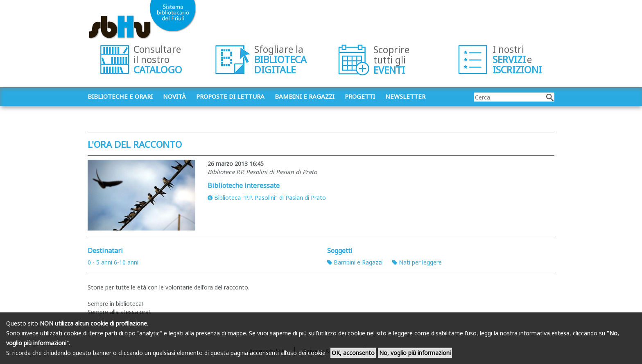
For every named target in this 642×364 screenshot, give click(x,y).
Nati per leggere (417, 262)
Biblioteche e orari (120, 96)
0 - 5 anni (100, 262)
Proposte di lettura (230, 96)
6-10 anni (126, 262)
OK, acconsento (353, 353)
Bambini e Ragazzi (355, 262)
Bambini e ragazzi (305, 96)
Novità (174, 96)
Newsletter (405, 96)
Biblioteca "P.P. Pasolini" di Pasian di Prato (267, 198)
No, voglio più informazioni (415, 353)
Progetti (360, 96)
